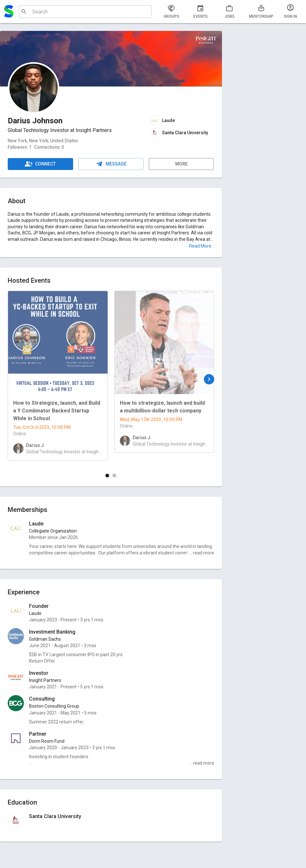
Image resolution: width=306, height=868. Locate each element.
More (182, 164)
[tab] (171, 12)
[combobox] (84, 12)
